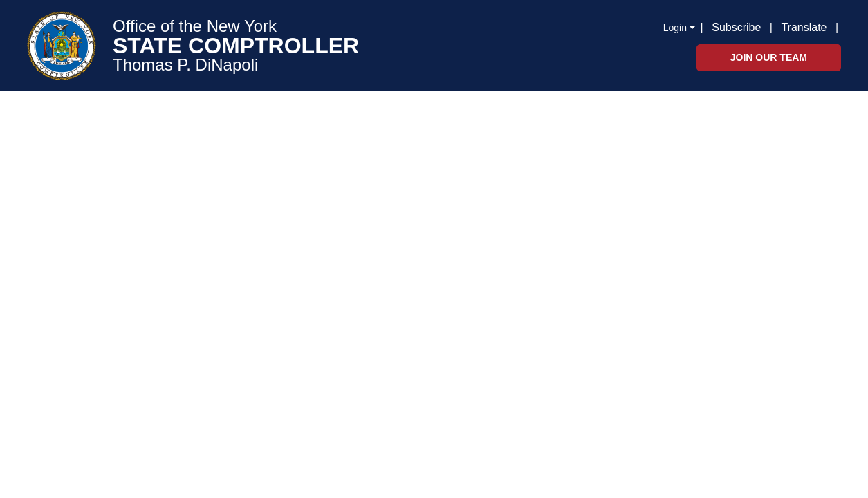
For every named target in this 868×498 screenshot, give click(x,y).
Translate (804, 27)
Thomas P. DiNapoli (185, 65)
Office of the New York (195, 26)
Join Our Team (769, 57)
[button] (841, 26)
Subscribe (736, 27)
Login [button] (675, 28)
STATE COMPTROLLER (236, 46)
